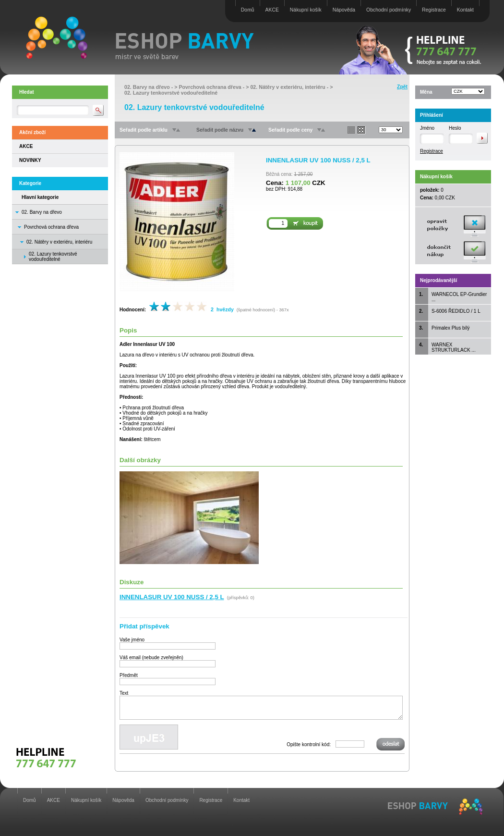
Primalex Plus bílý (450, 328)
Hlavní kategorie (40, 197)
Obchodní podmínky (389, 10)
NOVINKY (30, 160)
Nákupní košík (306, 10)
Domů (248, 10)
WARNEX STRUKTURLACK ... (454, 347)
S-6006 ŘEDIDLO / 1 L (456, 311)
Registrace (434, 10)
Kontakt (465, 10)
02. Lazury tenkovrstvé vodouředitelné (171, 93)
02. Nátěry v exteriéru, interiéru (59, 242)
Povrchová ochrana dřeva (51, 227)
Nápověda (344, 10)
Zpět (402, 87)
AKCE (272, 10)
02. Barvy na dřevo (42, 212)
